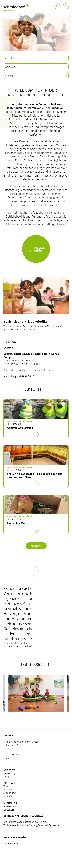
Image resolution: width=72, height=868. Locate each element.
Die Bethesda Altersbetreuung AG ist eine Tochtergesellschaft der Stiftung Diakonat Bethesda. (31, 823)
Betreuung (9, 773)
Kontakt (9, 735)
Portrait (9, 783)
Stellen (9, 810)
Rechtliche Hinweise (15, 837)
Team (6, 786)
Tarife (6, 777)
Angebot (9, 770)
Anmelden (10, 806)
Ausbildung (9, 793)
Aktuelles (10, 803)
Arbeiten (8, 789)
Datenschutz (11, 843)
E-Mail (7, 758)
